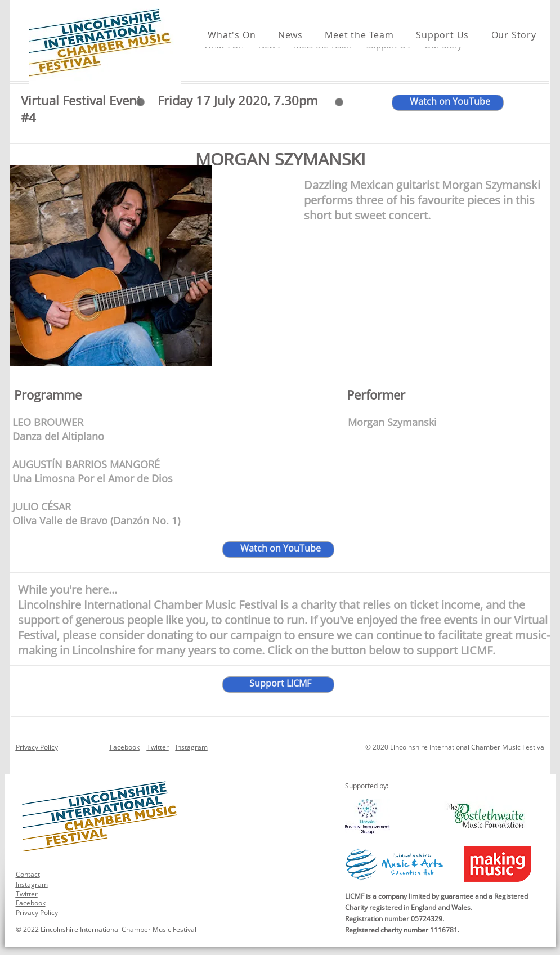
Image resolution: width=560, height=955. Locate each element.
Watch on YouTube (281, 548)
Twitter (158, 747)
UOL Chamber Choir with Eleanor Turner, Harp (451, 459)
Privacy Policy (37, 747)
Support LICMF (280, 683)
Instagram (192, 747)
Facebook (125, 747)
